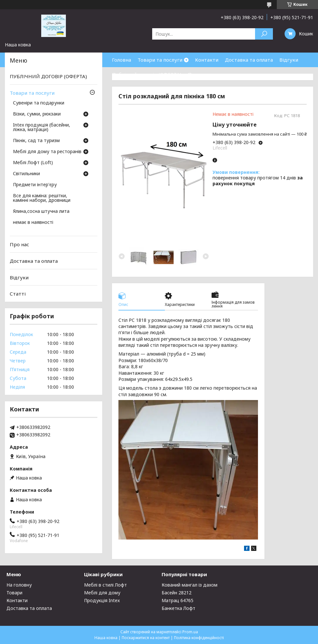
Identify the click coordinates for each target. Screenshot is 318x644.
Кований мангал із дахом (190, 585)
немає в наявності (33, 223)
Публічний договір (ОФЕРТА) (147, 74)
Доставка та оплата (249, 60)
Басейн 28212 (177, 593)
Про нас (198, 74)
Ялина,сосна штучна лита (41, 212)
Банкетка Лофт (178, 608)
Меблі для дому (102, 593)
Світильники (26, 174)
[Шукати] (264, 34)
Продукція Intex (102, 600)
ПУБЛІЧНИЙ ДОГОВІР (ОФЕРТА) (48, 76)
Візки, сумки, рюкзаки (37, 114)
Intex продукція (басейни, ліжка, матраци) (42, 128)
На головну (19, 585)
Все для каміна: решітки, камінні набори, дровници (42, 198)
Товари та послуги (160, 60)
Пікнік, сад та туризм (36, 141)
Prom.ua (190, 632)
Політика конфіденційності (199, 638)
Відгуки (289, 60)
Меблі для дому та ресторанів (47, 152)
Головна (122, 60)
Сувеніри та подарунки (39, 103)
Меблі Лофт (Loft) (33, 163)
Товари (14, 593)
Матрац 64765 (177, 600)
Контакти (207, 60)
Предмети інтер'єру (35, 185)
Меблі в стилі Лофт (105, 585)
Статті (18, 294)
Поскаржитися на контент (146, 638)
